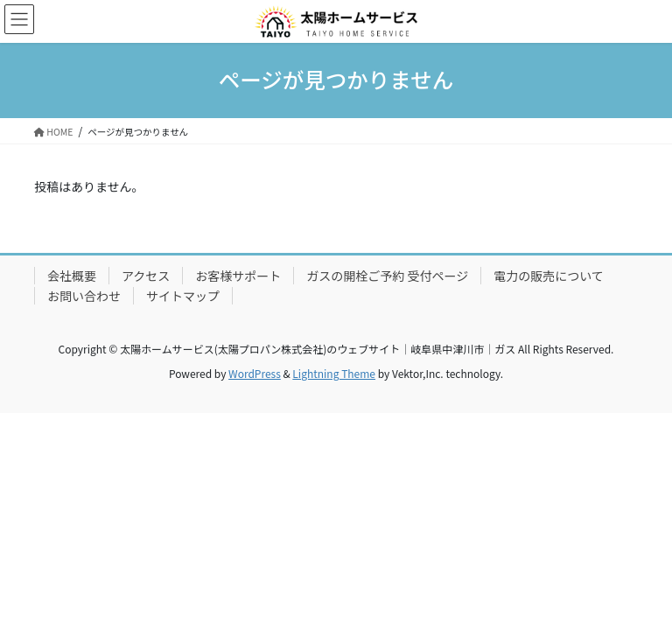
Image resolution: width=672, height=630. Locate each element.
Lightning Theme (334, 373)
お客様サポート (238, 276)
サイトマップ (183, 296)
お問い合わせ (84, 296)
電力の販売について (549, 276)
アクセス (146, 276)
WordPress (255, 373)
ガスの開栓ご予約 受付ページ (387, 276)
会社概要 (72, 276)
